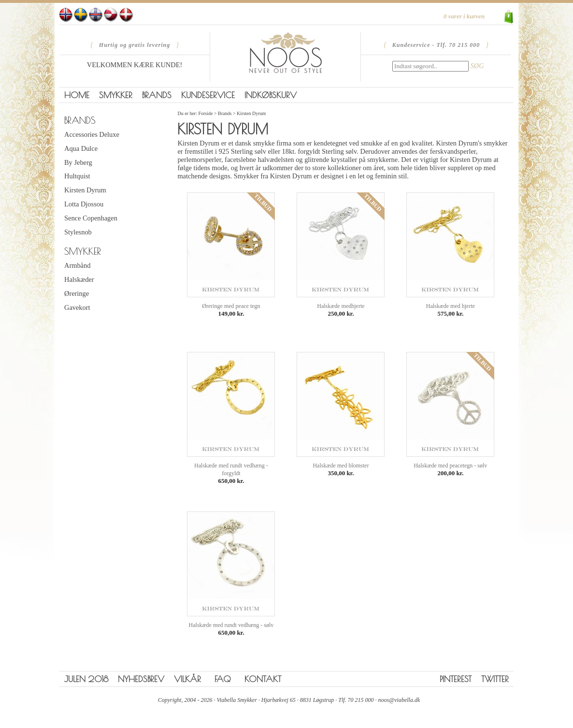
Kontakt (263, 679)
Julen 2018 (86, 679)
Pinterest (456, 679)
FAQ (223, 679)
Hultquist (77, 176)
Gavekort (77, 307)
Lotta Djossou (84, 204)
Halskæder (79, 279)
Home (77, 95)
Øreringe (77, 293)
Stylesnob (78, 232)
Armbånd (77, 265)
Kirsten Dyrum (85, 190)
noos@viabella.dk (399, 700)
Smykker (116, 95)
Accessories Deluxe (92, 134)
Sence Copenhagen (91, 218)
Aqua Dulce (81, 148)
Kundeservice (208, 95)
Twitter (495, 679)
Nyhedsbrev (141, 679)
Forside (205, 113)
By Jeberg (78, 162)
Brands (157, 95)
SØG (477, 66)
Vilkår (187, 679)
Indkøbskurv (271, 95)
